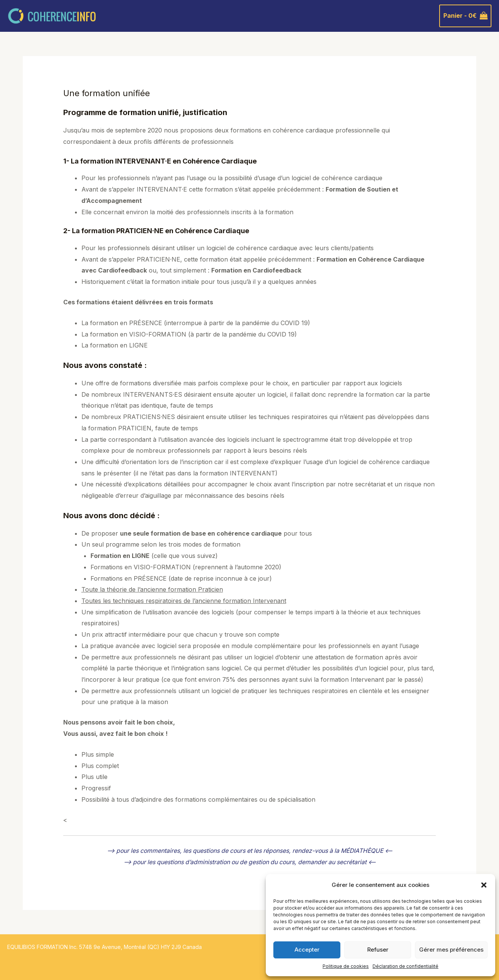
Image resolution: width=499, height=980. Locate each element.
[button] (484, 885)
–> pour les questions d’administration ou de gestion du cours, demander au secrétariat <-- (250, 862)
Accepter (307, 950)
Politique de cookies (346, 966)
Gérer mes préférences (451, 950)
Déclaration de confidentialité (405, 966)
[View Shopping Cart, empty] (465, 16)
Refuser (378, 950)
